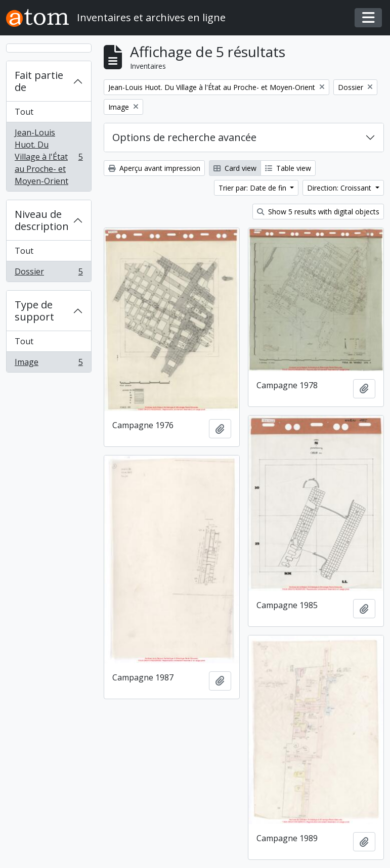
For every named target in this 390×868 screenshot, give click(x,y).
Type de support (34, 311)
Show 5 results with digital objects (318, 212)
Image (49, 364)
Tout (24, 112)
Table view (288, 168)
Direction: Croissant (340, 188)
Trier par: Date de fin (253, 188)
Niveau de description (42, 220)
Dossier (49, 273)
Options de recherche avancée (184, 137)
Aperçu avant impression (154, 168)
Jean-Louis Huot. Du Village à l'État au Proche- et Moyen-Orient (49, 157)
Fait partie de (39, 81)
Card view (235, 168)
